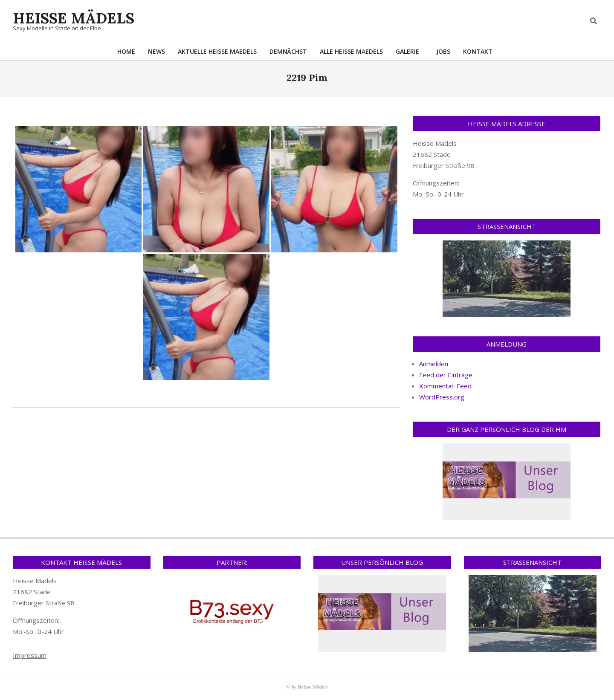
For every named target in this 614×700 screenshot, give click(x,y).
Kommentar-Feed (445, 386)
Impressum (30, 655)
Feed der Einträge (446, 375)
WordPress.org (442, 397)
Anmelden (434, 364)
